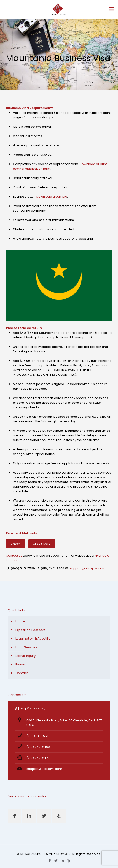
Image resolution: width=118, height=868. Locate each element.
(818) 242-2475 (38, 758)
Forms (20, 664)
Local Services (26, 647)
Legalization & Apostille (33, 639)
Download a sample (52, 197)
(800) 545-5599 (23, 568)
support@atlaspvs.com (88, 568)
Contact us (14, 556)
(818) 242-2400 (52, 568)
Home (20, 621)
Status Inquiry (26, 656)
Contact (22, 673)
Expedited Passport (30, 630)
